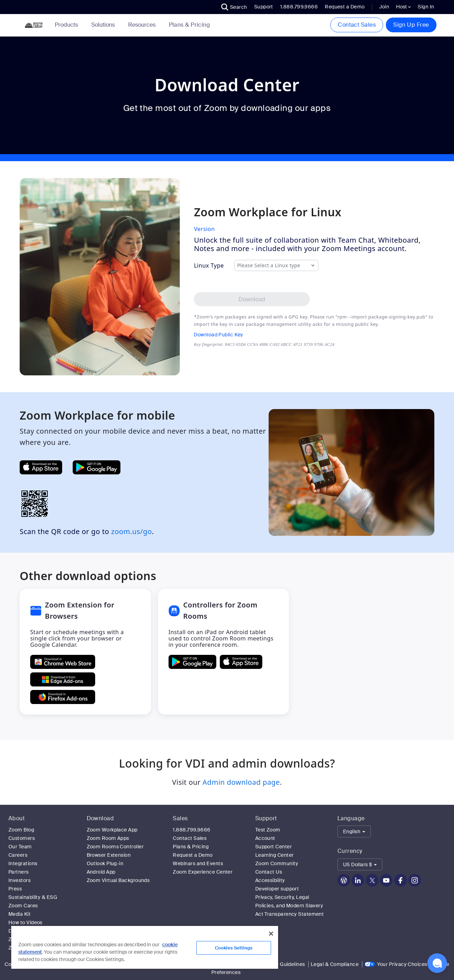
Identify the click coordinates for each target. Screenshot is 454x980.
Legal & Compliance (335, 964)
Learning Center (275, 855)
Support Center (274, 847)
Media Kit (19, 914)
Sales (180, 818)
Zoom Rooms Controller (115, 847)
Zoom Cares (23, 906)
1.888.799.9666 (192, 830)
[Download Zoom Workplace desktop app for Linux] (252, 299)
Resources (143, 25)
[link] (190, 25)
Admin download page (241, 782)
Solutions (104, 25)
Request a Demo (345, 7)
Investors (19, 880)
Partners (19, 872)
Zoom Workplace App (112, 830)
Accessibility (270, 880)
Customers (22, 838)
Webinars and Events (198, 863)
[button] (234, 7)
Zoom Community (277, 863)
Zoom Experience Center (203, 872)
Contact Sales (357, 25)
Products (68, 25)
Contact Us (269, 872)
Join (384, 7)
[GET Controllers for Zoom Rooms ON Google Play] (192, 662)
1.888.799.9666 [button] (299, 7)
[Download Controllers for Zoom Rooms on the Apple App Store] (241, 662)
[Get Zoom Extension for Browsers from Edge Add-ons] (63, 679)
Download (100, 818)
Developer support (277, 889)
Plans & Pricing (190, 25)
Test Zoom (268, 830)
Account (265, 838)
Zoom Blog (21, 830)
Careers (18, 855)
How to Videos (25, 922)
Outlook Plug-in (105, 863)
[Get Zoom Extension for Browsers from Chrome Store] (63, 662)
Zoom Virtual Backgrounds (118, 880)
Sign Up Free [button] (411, 25)
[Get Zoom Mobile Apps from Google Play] (97, 467)
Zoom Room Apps (108, 838)
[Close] (271, 934)
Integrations (23, 863)
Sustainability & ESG (33, 897)
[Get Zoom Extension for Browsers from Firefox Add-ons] (63, 697)
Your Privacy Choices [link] (402, 964)
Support (264, 7)
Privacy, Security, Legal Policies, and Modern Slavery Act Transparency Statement (290, 906)
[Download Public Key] (264, 335)
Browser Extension (109, 855)
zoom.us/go (132, 531)
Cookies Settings (234, 948)
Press (15, 889)
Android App (101, 872)
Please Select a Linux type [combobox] (269, 265)
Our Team (20, 847)
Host (403, 7)
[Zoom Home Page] (33, 25)
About (17, 818)
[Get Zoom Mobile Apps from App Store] (41, 467)
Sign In (426, 7)
